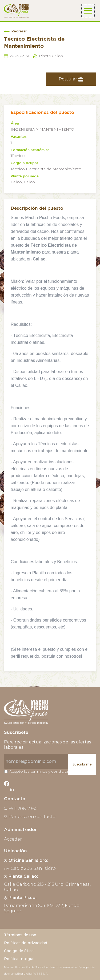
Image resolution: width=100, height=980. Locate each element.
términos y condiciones (52, 771)
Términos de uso (20, 935)
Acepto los (41, 771)
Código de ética (19, 951)
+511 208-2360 (21, 809)
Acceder (13, 839)
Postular (71, 79)
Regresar (15, 31)
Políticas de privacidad (26, 943)
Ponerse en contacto (30, 817)
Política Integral (19, 959)
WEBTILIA (41, 974)
